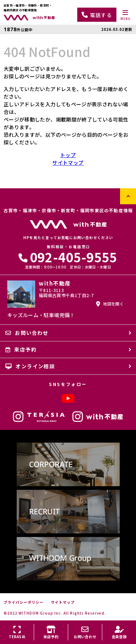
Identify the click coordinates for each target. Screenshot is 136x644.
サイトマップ (68, 163)
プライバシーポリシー (24, 602)
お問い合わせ (27, 333)
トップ (68, 155)
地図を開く (110, 304)
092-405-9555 (68, 257)
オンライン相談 (30, 366)
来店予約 (21, 349)
